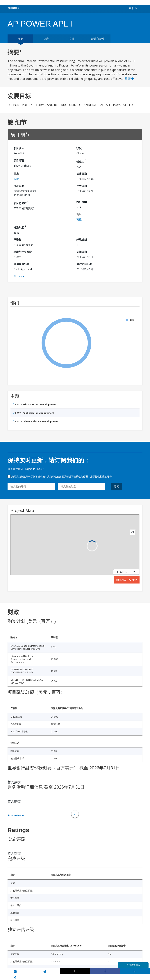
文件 (72, 39)
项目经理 (19, 160)
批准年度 (20, 227)
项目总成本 (21, 203)
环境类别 (82, 240)
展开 (129, 79)
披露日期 (82, 174)
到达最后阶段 (21, 264)
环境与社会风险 (23, 252)
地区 (79, 214)
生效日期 (82, 186)
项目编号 (19, 148)
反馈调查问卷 (133, 965)
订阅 (117, 486)
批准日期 (19, 186)
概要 (20, 39)
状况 (79, 148)
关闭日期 (82, 252)
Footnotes (14, 815)
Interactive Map (127, 580)
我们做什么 (14, 8)
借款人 (81, 161)
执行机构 (82, 202)
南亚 (79, 219)
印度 (16, 179)
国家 (16, 174)
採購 (46, 39)
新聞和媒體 (98, 39)
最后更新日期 (84, 264)
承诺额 (17, 240)
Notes (18, 276)
